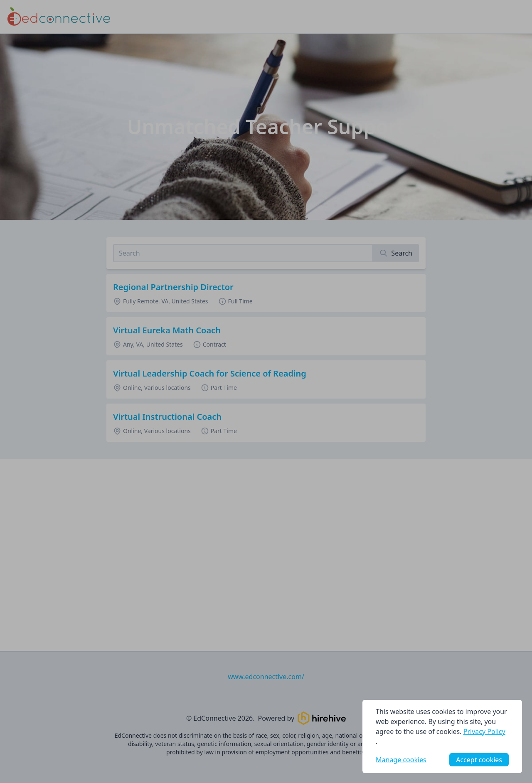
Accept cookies (479, 760)
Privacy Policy (484, 731)
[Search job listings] (243, 253)
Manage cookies (401, 760)
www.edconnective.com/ (266, 677)
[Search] (396, 253)
